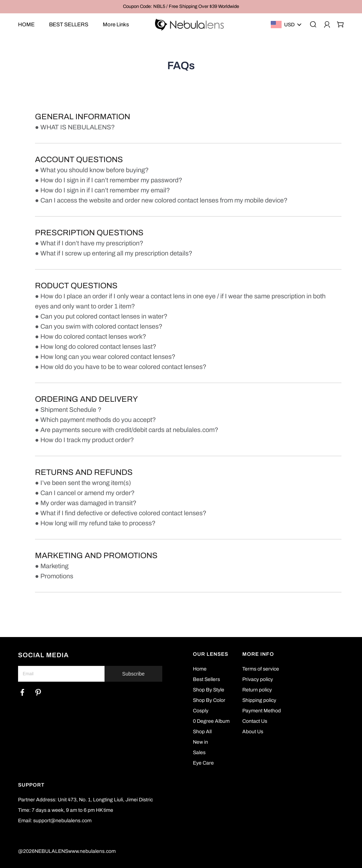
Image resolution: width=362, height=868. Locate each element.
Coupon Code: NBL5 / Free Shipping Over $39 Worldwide (181, 6)
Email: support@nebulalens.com (55, 821)
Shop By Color (209, 700)
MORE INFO (258, 654)
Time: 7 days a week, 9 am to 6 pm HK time (66, 810)
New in (200, 742)
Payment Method (262, 711)
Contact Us (255, 721)
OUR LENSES (211, 654)
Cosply (201, 711)
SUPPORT (31, 785)
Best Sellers (206, 679)
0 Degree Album (211, 721)
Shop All (202, 732)
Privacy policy (258, 679)
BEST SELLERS (69, 25)
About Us (253, 732)
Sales (199, 753)
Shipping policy (259, 700)
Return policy (257, 690)
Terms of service (261, 669)
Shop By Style (209, 690)
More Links (116, 25)
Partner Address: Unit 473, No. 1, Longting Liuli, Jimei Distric (85, 800)
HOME (26, 25)
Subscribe (133, 674)
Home (200, 669)
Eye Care (203, 763)
